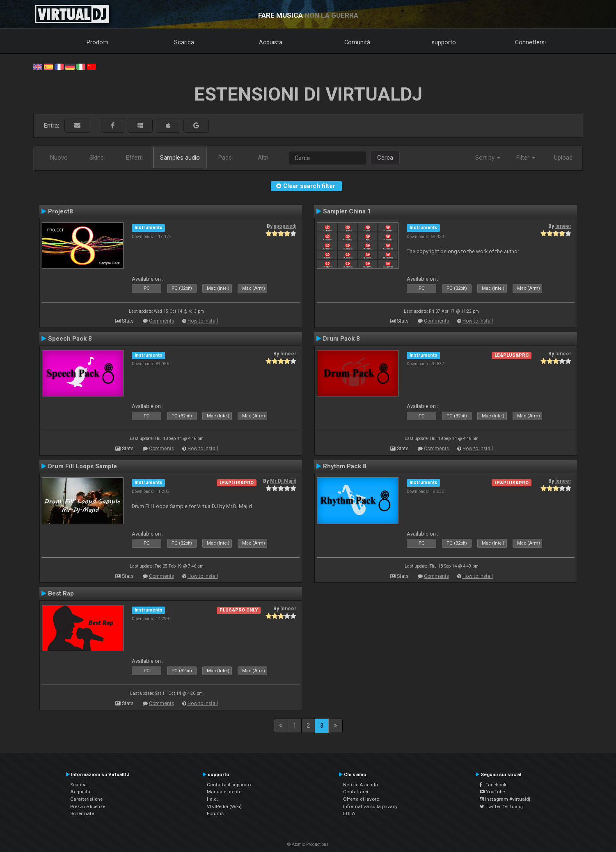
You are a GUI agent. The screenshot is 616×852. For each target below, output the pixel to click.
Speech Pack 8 (70, 339)
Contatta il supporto (229, 785)
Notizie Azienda (361, 785)
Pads (225, 158)
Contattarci (356, 792)
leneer (563, 226)
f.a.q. (212, 799)
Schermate (82, 813)
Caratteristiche (86, 799)
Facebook (493, 785)
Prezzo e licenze (88, 806)
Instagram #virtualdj (505, 799)
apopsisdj (285, 226)
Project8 (61, 211)
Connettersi (530, 42)
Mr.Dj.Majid (283, 481)
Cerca (385, 158)
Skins (97, 158)
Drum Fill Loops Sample (82, 466)
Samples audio (180, 158)
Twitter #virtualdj (501, 806)
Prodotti (97, 42)
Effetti (134, 158)
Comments (161, 321)
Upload (563, 158)
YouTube (492, 792)
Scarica (184, 42)
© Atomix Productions (308, 844)
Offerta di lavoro (361, 799)
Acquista (271, 42)
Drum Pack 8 (341, 339)
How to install (203, 321)
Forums (215, 813)
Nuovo (59, 158)
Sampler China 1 (347, 211)
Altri (263, 158)
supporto (444, 42)
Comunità (357, 42)
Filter (526, 158)
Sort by (488, 158)
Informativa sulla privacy (370, 806)
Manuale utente (224, 792)
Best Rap (61, 593)
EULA (349, 813)
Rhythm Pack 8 (345, 466)
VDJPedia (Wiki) (224, 806)
